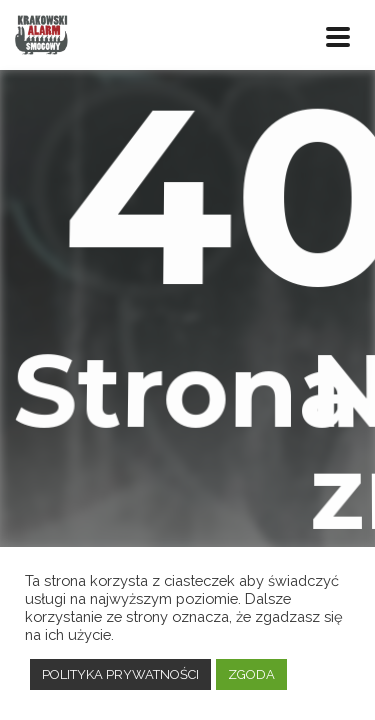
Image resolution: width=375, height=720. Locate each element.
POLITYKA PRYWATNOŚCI (120, 674)
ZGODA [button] (251, 674)
